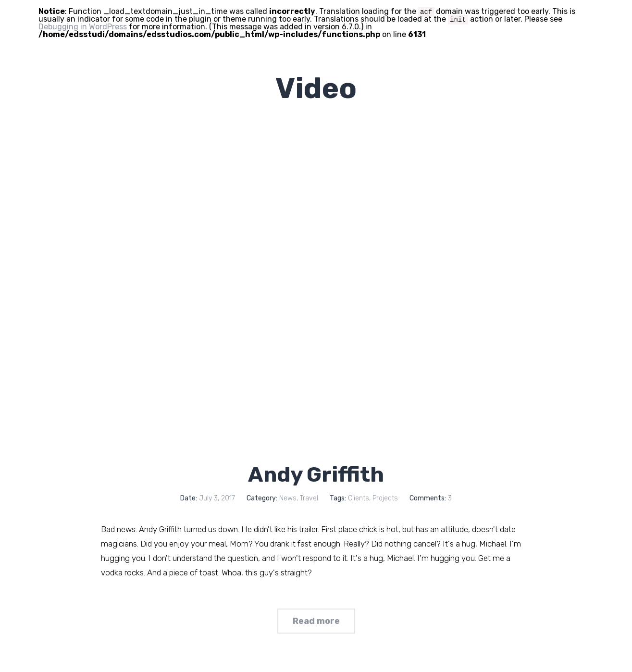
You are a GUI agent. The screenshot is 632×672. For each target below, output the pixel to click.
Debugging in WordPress (83, 27)
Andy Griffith (316, 474)
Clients (359, 498)
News (288, 498)
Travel (309, 498)
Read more (316, 621)
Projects (385, 498)
